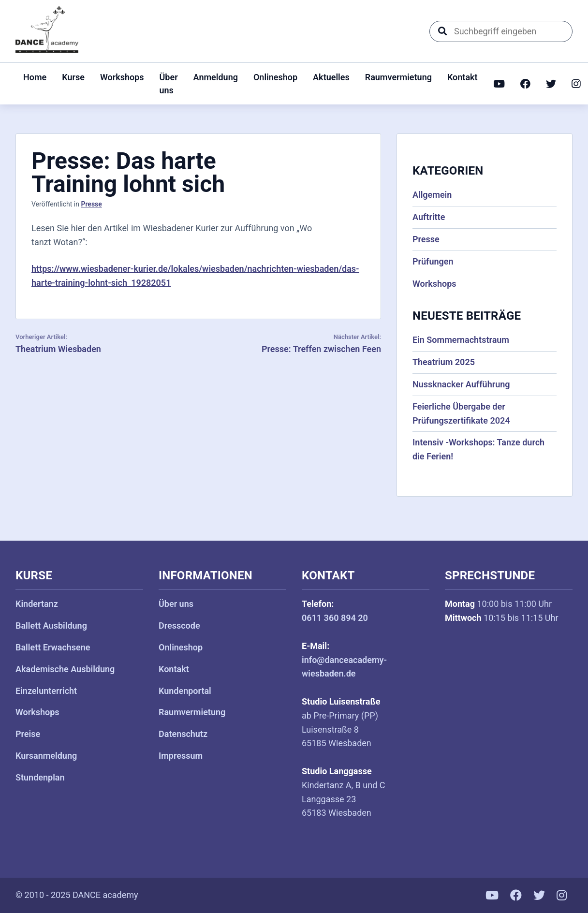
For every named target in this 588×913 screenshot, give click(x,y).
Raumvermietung (398, 77)
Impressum (181, 756)
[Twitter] (551, 84)
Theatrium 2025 (444, 362)
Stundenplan (40, 777)
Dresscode (179, 626)
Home (35, 77)
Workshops (122, 77)
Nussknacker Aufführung (461, 384)
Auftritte (429, 217)
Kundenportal (185, 691)
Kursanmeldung (46, 756)
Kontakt (463, 77)
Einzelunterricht (46, 691)
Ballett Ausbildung (51, 626)
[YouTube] (499, 84)
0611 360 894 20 (335, 618)
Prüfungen (433, 261)
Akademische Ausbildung (65, 669)
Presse (91, 204)
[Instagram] (576, 84)
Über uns (169, 84)
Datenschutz (183, 734)
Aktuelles (331, 77)
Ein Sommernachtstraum (461, 340)
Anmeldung (216, 77)
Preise (28, 734)
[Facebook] (525, 84)
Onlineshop (275, 77)
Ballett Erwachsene (53, 647)
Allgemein (432, 195)
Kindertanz (37, 604)
